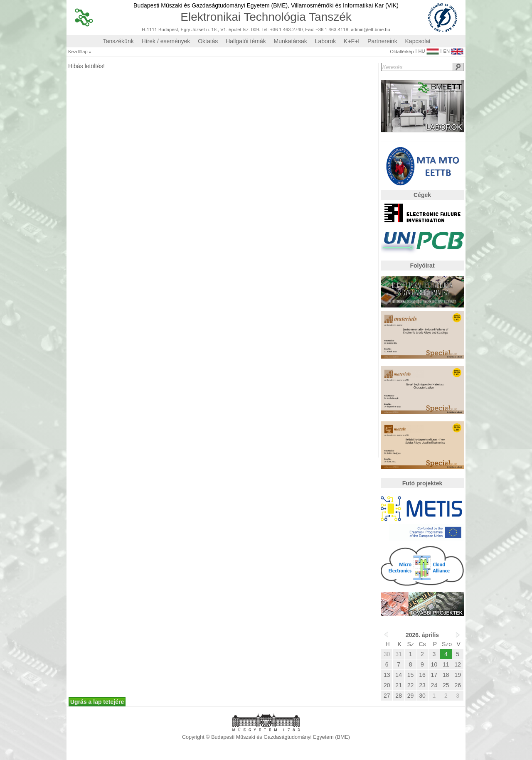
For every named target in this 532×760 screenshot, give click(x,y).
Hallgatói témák (246, 41)
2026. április (422, 635)
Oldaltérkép (402, 52)
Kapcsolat (418, 41)
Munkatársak (291, 41)
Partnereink (382, 41)
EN (453, 49)
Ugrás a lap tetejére (97, 702)
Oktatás (208, 41)
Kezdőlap (78, 52)
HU (428, 49)
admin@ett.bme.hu (371, 30)
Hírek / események (166, 41)
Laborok (326, 41)
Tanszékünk (118, 41)
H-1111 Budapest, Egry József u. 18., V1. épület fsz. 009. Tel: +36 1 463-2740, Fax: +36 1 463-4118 (245, 30)
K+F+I (352, 41)
